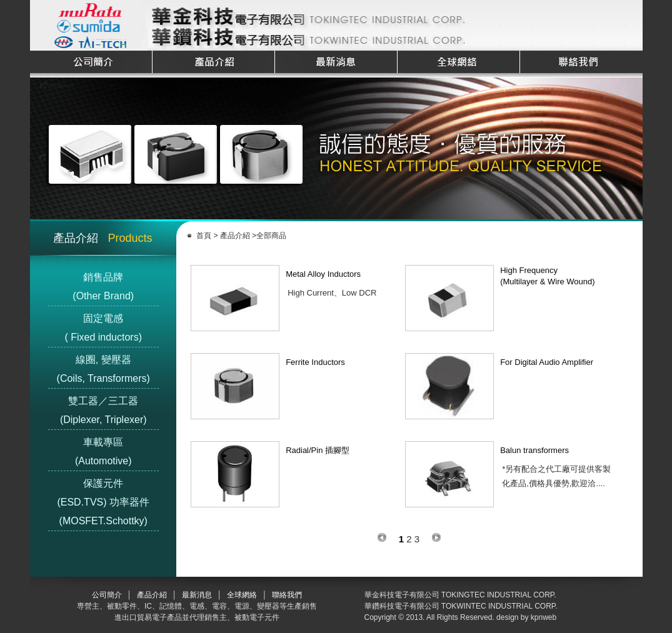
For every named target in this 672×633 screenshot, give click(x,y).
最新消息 (197, 595)
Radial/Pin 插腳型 (318, 450)
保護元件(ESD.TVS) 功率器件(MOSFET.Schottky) (103, 502)
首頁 (205, 236)
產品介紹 (235, 236)
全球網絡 (242, 595)
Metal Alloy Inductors (323, 274)
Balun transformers (534, 450)
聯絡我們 (287, 595)
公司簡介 (107, 595)
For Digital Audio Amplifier (547, 362)
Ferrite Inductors (315, 362)
